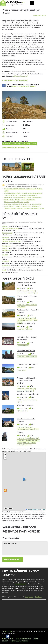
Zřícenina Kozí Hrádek (25, 405)
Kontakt (5, 641)
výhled (34, 144)
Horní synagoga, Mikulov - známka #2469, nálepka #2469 (23, 193)
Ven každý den (7, 631)
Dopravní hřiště (7, 233)
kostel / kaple (17, 144)
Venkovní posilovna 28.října (11, 242)
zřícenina (25, 411)
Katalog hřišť (20, 639)
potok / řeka (26, 443)
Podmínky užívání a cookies (19, 641)
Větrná (5, 239)
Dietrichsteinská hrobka (26, 351)
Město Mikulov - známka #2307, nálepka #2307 (20, 200)
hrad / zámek (7, 144)
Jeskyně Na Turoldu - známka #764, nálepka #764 (21, 195)
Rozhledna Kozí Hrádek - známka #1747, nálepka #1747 (23, 204)
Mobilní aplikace (8, 639)
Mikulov (5, 226)
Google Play (29, 597)
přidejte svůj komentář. (21, 76)
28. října (5, 255)
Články (36, 639)
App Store (38, 597)
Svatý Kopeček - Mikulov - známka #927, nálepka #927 (22, 206)
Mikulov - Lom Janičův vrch (27, 364)
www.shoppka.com (20, 584)
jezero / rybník (21, 370)
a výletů (28, 639)
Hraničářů (6, 261)
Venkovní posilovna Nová (11, 228)
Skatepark (6, 237)
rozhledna (33, 443)
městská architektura (23, 293)
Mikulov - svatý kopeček (26, 323)
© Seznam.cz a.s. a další (39, 510)
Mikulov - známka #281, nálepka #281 (17, 202)
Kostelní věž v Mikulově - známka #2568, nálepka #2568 (23, 197)
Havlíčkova (6, 266)
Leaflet (29, 510)
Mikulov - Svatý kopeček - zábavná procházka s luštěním (27, 380)
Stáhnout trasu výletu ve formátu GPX (16, 148)
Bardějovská (6, 246)
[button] (24, 479)
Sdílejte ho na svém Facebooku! (24, 87)
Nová (4, 270)
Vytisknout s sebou (39, 15)
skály (28, 144)
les (24, 144)
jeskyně (28, 438)
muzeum (32, 429)
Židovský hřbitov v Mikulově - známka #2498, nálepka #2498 (24, 208)
